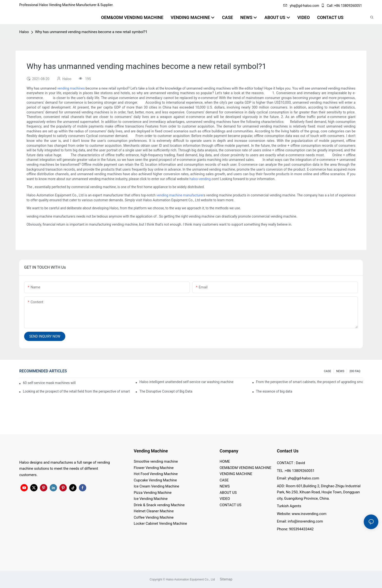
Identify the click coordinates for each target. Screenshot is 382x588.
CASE (327, 371)
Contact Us (288, 451)
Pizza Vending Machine (153, 493)
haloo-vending (200, 179)
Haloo (24, 32)
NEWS (340, 371)
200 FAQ (355, 371)
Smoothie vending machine (156, 461)
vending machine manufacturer (180, 195)
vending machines (71, 88)
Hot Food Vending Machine (156, 474)
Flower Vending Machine (154, 468)
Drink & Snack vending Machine (159, 505)
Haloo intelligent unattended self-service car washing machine (186, 382)
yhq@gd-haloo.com (301, 6)
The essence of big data (274, 391)
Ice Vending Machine (151, 499)
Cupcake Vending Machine (155, 480)
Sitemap (226, 579)
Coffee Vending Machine (154, 517)
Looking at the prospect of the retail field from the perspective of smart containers (76, 391)
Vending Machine (151, 451)
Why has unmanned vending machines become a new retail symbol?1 (91, 32)
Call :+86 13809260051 (342, 6)
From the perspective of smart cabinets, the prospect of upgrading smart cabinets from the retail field (309, 382)
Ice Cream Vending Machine (157, 486)
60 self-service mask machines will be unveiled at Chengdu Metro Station (50, 383)
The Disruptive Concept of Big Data (166, 391)
